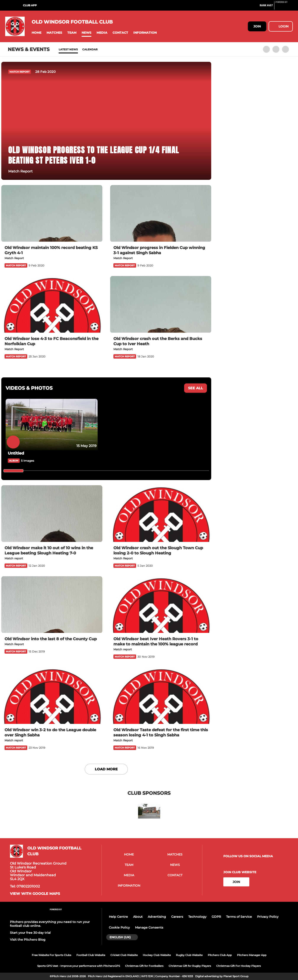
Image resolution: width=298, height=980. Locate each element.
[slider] (13, 471)
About (138, 917)
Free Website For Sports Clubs (52, 955)
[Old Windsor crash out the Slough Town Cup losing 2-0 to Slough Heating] (161, 514)
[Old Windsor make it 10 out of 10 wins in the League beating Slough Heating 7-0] (52, 514)
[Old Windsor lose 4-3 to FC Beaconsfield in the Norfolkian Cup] (52, 304)
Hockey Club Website (157, 955)
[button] (36, 33)
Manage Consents (149, 927)
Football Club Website (91, 955)
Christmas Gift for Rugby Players (190, 966)
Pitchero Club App (220, 955)
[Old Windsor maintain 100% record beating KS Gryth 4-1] (52, 213)
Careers (177, 917)
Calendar (90, 49)
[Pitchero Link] (284, 7)
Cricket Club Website (124, 955)
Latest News (68, 49)
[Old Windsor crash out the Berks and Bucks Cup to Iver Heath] (161, 304)
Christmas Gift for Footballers (144, 966)
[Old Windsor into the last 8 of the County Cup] (52, 605)
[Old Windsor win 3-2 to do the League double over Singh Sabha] (52, 696)
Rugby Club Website (189, 955)
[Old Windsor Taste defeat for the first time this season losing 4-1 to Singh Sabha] (161, 696)
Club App (30, 5)
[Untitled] (52, 425)
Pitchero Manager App (252, 955)
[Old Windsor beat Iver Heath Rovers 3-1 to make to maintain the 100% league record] (161, 605)
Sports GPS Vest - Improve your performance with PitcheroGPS (79, 966)
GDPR (216, 917)
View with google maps (35, 894)
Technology (197, 917)
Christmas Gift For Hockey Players (238, 966)
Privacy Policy (268, 917)
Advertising (157, 917)
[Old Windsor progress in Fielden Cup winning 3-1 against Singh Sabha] (161, 213)
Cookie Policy (119, 927)
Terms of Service (239, 917)
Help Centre (118, 917)
